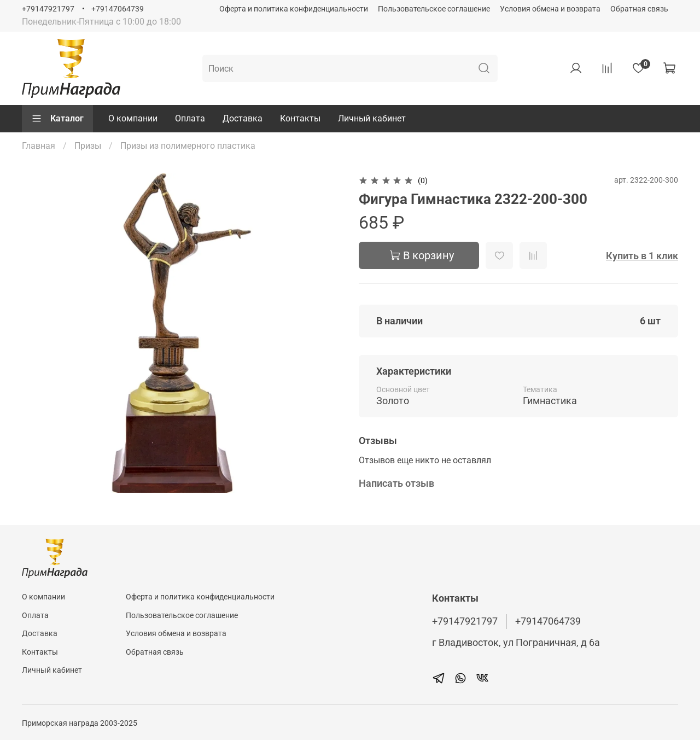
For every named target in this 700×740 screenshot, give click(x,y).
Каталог (57, 119)
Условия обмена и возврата (550, 9)
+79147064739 (118, 9)
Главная (39, 146)
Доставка (243, 118)
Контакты (300, 118)
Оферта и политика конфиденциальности (294, 9)
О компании (133, 118)
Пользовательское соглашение (434, 9)
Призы (88, 146)
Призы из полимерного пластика (188, 146)
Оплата (190, 118)
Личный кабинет (372, 118)
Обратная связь (639, 9)
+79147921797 (48, 9)
